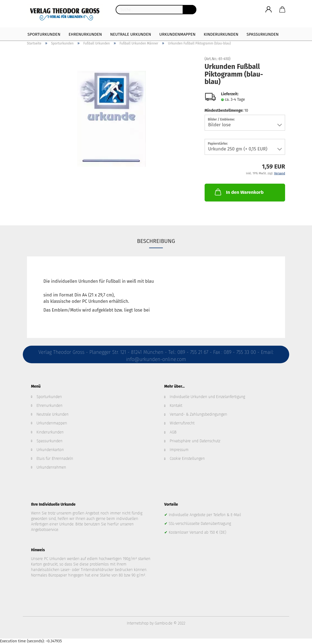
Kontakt (176, 406)
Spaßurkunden (263, 34)
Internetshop (138, 623)
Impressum (179, 450)
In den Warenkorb (239, 192)
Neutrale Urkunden (131, 34)
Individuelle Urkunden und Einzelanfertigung (207, 397)
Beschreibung (156, 241)
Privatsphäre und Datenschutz (195, 441)
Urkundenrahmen (51, 467)
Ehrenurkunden (85, 34)
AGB (173, 432)
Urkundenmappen (177, 34)
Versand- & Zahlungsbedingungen (198, 414)
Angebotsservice (45, 530)
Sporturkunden (44, 34)
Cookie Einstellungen (187, 459)
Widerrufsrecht (182, 423)
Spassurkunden (50, 441)
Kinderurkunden (221, 34)
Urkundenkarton (50, 450)
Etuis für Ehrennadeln (55, 459)
